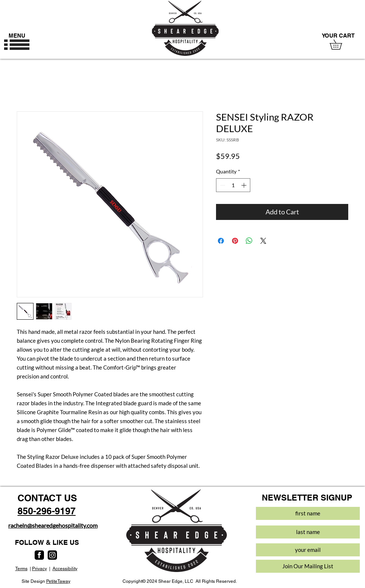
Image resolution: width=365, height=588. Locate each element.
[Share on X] (263, 241)
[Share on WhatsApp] (249, 241)
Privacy (39, 569)
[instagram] (52, 555)
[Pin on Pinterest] (235, 241)
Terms (21, 569)
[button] (17, 45)
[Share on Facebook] (221, 241)
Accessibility (65, 569)
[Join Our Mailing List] (308, 566)
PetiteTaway (58, 581)
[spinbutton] (233, 185)
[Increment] (245, 185)
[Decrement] (222, 185)
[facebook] (39, 555)
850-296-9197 (47, 511)
